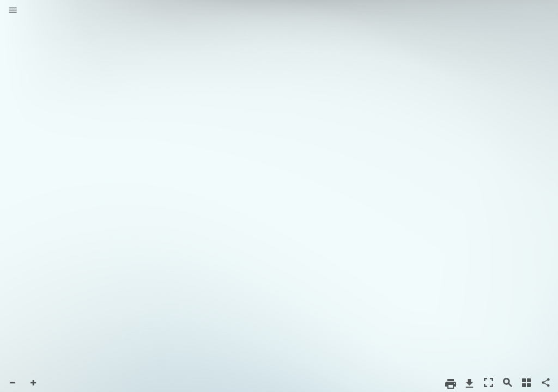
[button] (13, 11)
